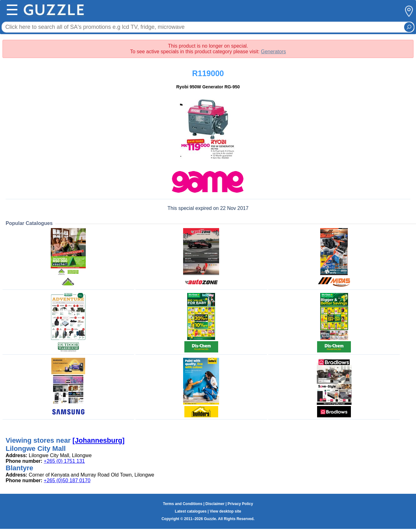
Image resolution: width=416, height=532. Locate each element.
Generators (273, 52)
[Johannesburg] (99, 440)
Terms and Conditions (183, 504)
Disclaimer (215, 504)
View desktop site (225, 511)
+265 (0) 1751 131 (64, 461)
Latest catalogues (191, 511)
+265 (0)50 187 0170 (67, 480)
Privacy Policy (240, 504)
